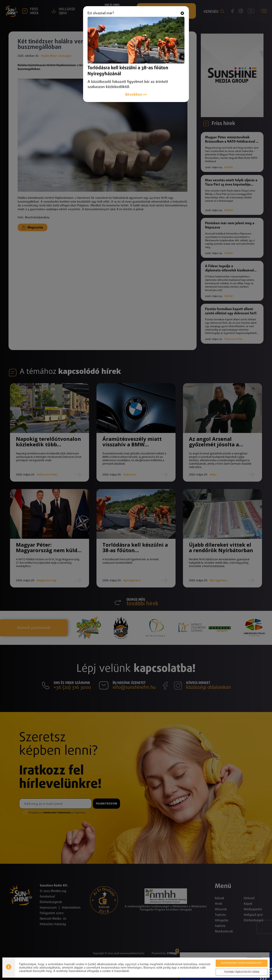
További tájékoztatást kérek (242, 972)
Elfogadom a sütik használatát (242, 963)
